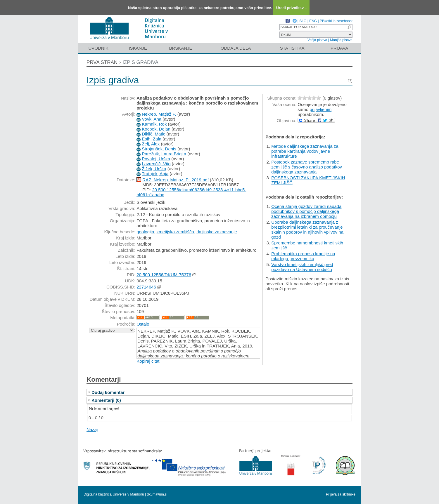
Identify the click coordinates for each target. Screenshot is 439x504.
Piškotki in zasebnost (336, 21)
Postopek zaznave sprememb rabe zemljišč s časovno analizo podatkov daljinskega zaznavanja (307, 167)
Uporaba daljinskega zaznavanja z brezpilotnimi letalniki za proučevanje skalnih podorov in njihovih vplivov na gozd (307, 230)
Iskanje (138, 48)
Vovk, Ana (152, 119)
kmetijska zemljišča (175, 232)
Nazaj (92, 429)
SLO (303, 21)
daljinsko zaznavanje (217, 232)
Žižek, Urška (154, 169)
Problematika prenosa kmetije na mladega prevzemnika (303, 256)
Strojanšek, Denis (159, 149)
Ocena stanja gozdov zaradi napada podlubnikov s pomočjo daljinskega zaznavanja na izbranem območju (306, 211)
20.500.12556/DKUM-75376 (164, 275)
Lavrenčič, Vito (156, 164)
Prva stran (102, 62)
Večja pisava (317, 40)
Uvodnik (98, 48)
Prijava (339, 48)
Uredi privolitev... (292, 8)
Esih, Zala (152, 139)
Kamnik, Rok (154, 124)
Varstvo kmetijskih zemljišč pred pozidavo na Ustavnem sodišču (302, 267)
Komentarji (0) (106, 400)
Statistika (292, 48)
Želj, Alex (151, 144)
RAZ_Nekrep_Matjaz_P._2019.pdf (176, 180)
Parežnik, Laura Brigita (164, 154)
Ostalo (143, 324)
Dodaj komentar (108, 392)
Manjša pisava (341, 40)
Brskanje (180, 48)
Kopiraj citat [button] (148, 361)
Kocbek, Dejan (156, 129)
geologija (145, 232)
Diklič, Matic (153, 134)
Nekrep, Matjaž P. (159, 114)
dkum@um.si (157, 494)
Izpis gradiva (140, 62)
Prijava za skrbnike (341, 494)
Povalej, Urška (156, 159)
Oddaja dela (236, 48)
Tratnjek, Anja (155, 174)
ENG (313, 21)
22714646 (146, 287)
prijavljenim (320, 109)
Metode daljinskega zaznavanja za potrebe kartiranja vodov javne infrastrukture (305, 151)
